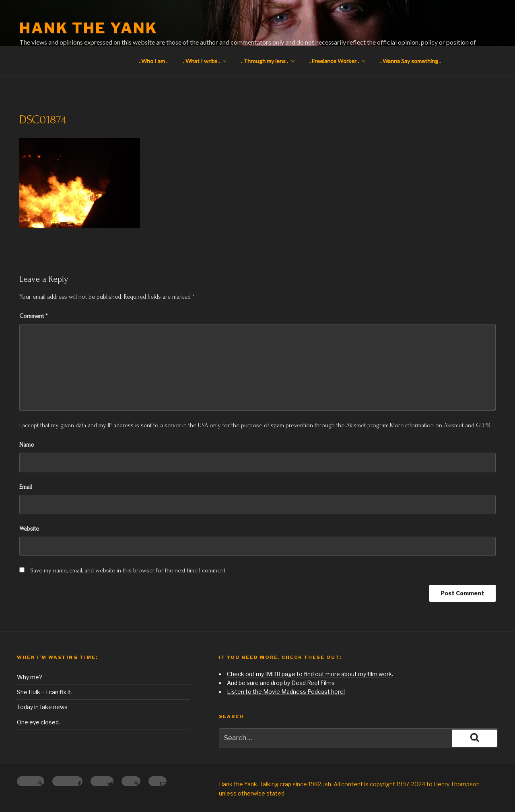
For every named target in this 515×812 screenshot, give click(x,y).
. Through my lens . (268, 61)
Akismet (356, 425)
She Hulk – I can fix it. (45, 692)
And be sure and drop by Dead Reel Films (281, 683)
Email (26, 487)
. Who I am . (153, 61)
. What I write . (205, 61)
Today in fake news (42, 707)
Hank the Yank (88, 28)
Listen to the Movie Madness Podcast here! (286, 692)
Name (27, 445)
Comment (33, 316)
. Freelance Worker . (338, 61)
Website (29, 529)
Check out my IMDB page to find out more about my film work (309, 674)
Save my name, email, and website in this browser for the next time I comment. (128, 570)
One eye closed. (38, 722)
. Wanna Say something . (410, 61)
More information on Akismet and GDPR (440, 425)
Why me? (30, 677)
